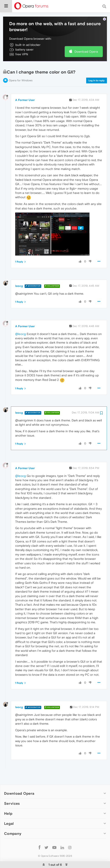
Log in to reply (97, 68)
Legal (9, 811)
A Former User (25, 87)
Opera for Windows (21, 68)
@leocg (21, 321)
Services (12, 791)
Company (13, 821)
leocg (19, 273)
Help (8, 801)
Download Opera (86, 39)
